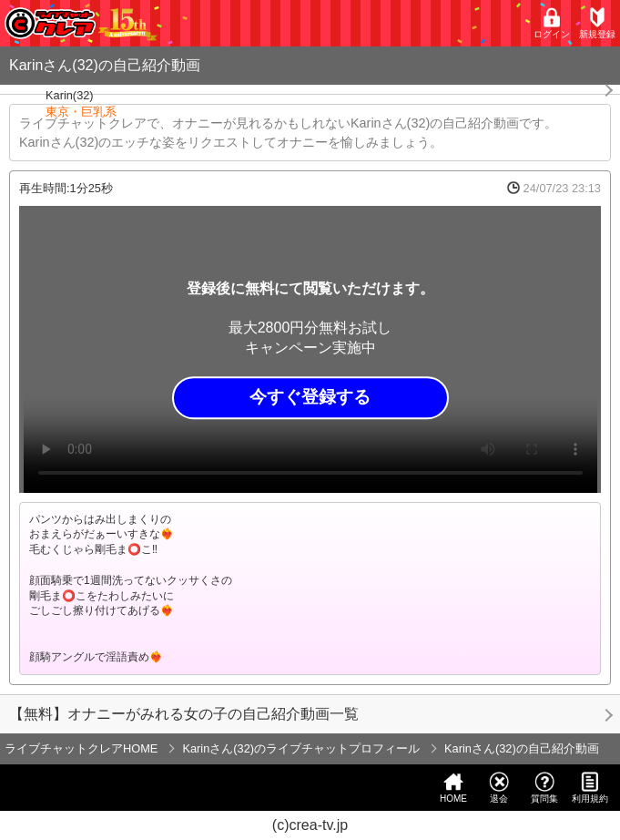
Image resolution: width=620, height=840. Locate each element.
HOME (453, 788)
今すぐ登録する (310, 398)
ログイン (552, 23)
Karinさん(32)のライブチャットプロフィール (301, 748)
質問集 (544, 788)
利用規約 (590, 788)
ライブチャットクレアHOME (81, 748)
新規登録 (597, 23)
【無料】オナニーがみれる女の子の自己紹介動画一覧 (184, 714)
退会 (499, 788)
